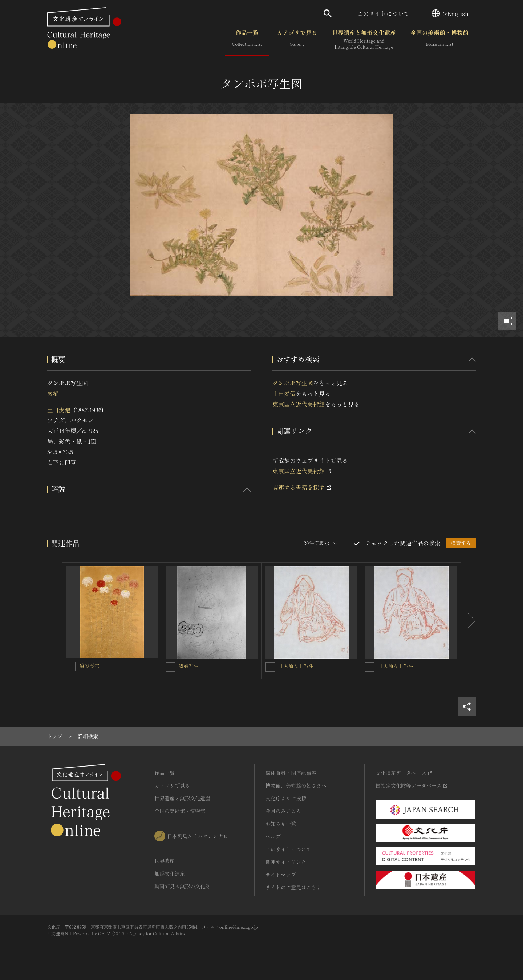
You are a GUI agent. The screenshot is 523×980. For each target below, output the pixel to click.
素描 (53, 393)
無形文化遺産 (170, 873)
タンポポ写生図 (293, 383)
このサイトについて (384, 13)
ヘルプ (273, 836)
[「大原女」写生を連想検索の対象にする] (270, 667)
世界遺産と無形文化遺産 (364, 40)
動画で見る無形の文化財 (182, 886)
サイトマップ (281, 875)
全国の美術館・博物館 (439, 40)
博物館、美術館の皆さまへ (296, 785)
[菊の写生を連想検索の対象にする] (71, 667)
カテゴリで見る (297, 40)
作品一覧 (247, 40)
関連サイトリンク (286, 862)
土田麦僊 (59, 410)
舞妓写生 (189, 666)
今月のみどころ (283, 811)
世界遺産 (165, 861)
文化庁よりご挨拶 (286, 798)
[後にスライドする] (469, 621)
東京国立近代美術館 (299, 404)
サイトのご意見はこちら (293, 887)
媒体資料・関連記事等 (291, 773)
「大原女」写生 (296, 666)
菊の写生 (89, 665)
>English (450, 13)
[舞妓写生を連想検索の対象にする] (170, 667)
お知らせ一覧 (281, 824)
